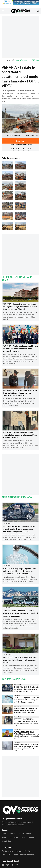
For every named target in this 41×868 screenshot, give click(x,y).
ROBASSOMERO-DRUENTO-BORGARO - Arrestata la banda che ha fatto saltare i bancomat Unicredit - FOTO (27, 722)
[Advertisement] (20, 37)
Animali (5, 837)
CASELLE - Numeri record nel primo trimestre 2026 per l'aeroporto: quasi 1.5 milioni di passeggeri (20, 613)
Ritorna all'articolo (21, 60)
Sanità (29, 833)
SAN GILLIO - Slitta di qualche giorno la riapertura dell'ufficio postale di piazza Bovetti (20, 660)
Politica (21, 833)
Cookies (27, 851)
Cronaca (36, 60)
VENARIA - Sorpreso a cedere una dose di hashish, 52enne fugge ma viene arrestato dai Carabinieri (20, 393)
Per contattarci (8, 851)
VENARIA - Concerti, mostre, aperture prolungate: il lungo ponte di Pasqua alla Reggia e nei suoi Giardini (20, 307)
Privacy (19, 851)
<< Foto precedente (12, 136)
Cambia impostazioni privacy (24, 855)
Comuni (31, 837)
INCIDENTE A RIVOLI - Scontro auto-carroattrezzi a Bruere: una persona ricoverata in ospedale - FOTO (19, 529)
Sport (23, 837)
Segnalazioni (6, 841)
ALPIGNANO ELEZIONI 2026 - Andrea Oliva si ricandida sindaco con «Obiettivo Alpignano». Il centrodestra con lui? (27, 735)
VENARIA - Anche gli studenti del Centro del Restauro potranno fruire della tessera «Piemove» (20, 348)
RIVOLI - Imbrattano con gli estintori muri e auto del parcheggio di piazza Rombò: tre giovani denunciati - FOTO (26, 748)
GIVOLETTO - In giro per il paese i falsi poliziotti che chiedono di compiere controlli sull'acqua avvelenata (19, 571)
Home (4, 833)
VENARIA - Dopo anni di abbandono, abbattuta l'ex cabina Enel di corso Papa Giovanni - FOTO (20, 435)
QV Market (14, 837)
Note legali (6, 855)
